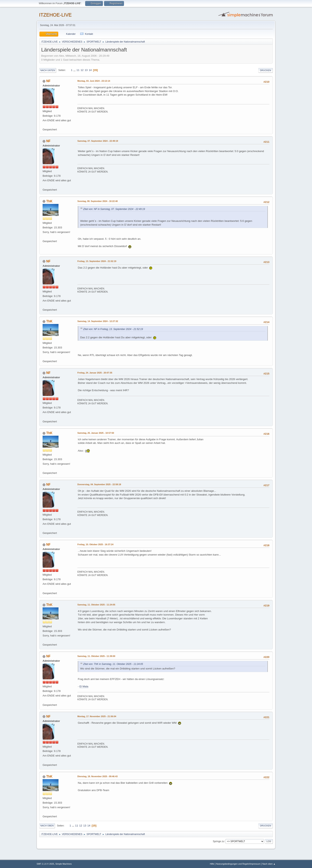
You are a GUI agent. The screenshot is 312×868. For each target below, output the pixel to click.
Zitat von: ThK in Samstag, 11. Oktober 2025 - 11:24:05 (113, 664)
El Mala (84, 686)
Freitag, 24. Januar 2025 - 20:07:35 (95, 373)
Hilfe (212, 864)
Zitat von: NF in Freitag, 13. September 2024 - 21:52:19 (113, 329)
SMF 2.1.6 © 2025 (45, 864)
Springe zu (218, 841)
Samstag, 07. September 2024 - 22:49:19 (98, 141)
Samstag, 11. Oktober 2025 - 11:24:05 (96, 605)
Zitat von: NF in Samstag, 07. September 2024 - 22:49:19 (114, 209)
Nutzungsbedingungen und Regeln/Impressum (238, 864)
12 (82, 70)
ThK (49, 201)
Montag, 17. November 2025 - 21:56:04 (97, 716)
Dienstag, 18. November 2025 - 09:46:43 (97, 776)
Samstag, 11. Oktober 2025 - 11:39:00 (96, 656)
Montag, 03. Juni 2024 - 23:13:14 (94, 81)
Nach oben (47, 826)
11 (78, 70)
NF (48, 81)
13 (86, 70)
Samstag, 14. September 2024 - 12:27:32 (98, 321)
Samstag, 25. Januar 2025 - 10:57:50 (96, 433)
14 (90, 70)
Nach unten (48, 70)
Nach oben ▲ (269, 864)
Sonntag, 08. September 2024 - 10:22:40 (98, 201)
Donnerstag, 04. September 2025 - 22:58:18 (99, 484)
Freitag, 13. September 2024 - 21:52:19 (97, 261)
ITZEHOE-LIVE (55, 15)
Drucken (266, 70)
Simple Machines (63, 864)
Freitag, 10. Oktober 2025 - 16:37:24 (95, 544)
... (75, 70)
